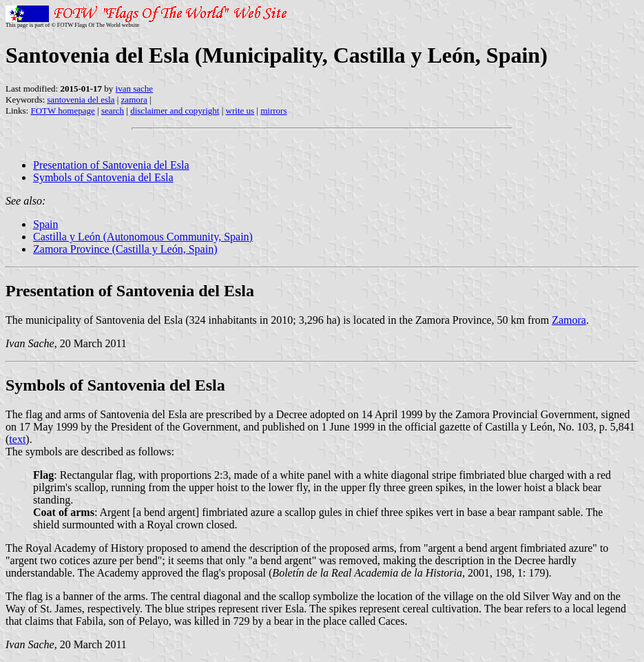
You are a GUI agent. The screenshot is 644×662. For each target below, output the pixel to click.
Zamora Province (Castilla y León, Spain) (125, 249)
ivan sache (135, 89)
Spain (45, 224)
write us (240, 111)
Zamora (569, 320)
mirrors (273, 111)
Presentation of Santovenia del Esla (111, 165)
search (113, 111)
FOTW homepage (62, 111)
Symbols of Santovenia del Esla (103, 177)
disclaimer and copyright (175, 111)
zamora (134, 100)
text (17, 439)
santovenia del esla (81, 100)
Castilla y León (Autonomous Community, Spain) (143, 237)
